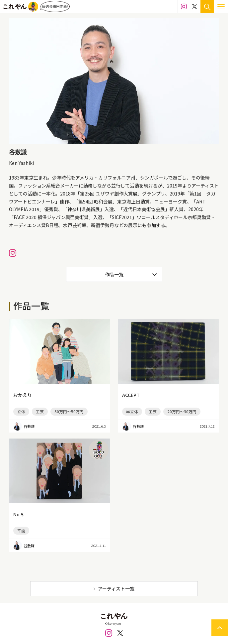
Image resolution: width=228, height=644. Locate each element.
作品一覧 (114, 274)
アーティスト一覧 (116, 588)
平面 (21, 530)
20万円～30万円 (182, 411)
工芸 (40, 411)
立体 (21, 411)
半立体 (132, 411)
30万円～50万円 (69, 411)
